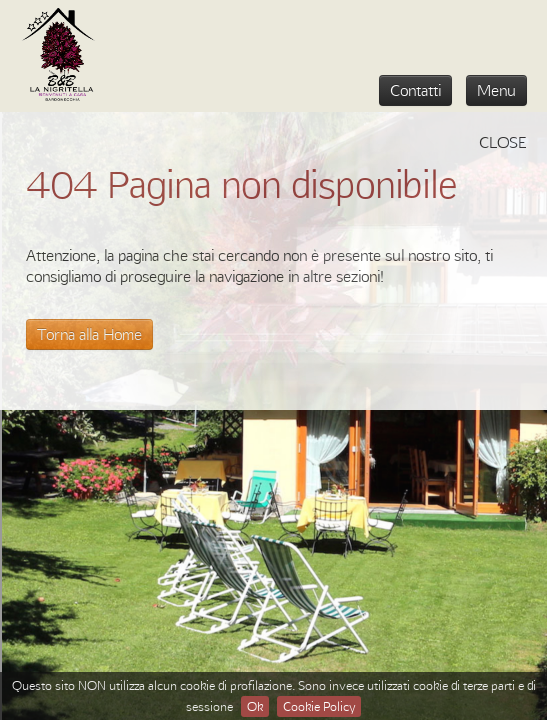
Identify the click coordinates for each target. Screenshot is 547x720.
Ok (255, 706)
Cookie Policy (319, 706)
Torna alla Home (89, 334)
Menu (496, 90)
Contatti (415, 90)
